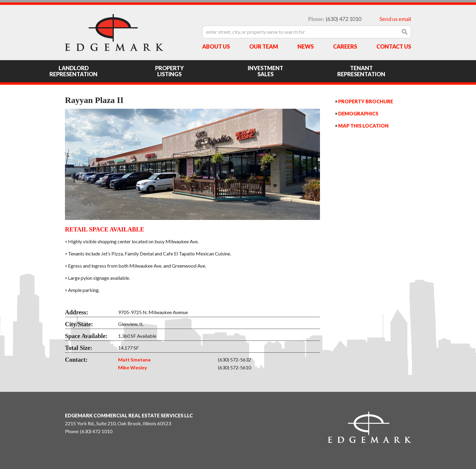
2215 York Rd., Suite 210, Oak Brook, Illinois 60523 (118, 423)
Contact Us (394, 46)
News (306, 46)
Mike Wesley (133, 367)
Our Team (264, 46)
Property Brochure (366, 101)
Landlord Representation (73, 71)
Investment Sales (265, 71)
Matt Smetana (134, 359)
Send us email (395, 19)
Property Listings (169, 71)
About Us (216, 46)
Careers (345, 46)
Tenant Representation (361, 71)
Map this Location (363, 126)
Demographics (358, 113)
